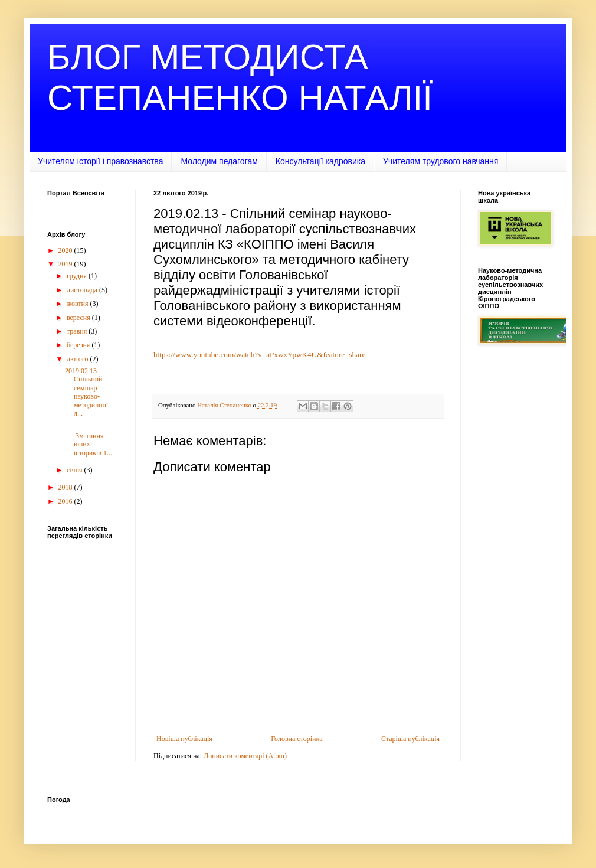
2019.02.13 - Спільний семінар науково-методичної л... (86, 392)
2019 (66, 264)
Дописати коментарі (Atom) (245, 756)
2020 (66, 250)
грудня (78, 276)
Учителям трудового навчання (441, 161)
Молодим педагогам (219, 161)
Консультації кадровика (320, 161)
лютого (78, 359)
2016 (66, 501)
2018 (66, 487)
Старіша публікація (410, 739)
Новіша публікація (184, 739)
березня (79, 345)
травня (78, 331)
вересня (79, 318)
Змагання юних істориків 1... (89, 440)
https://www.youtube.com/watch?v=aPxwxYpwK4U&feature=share (259, 355)
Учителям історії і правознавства (100, 161)
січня (76, 470)
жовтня (78, 304)
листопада (83, 290)
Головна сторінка (297, 739)
